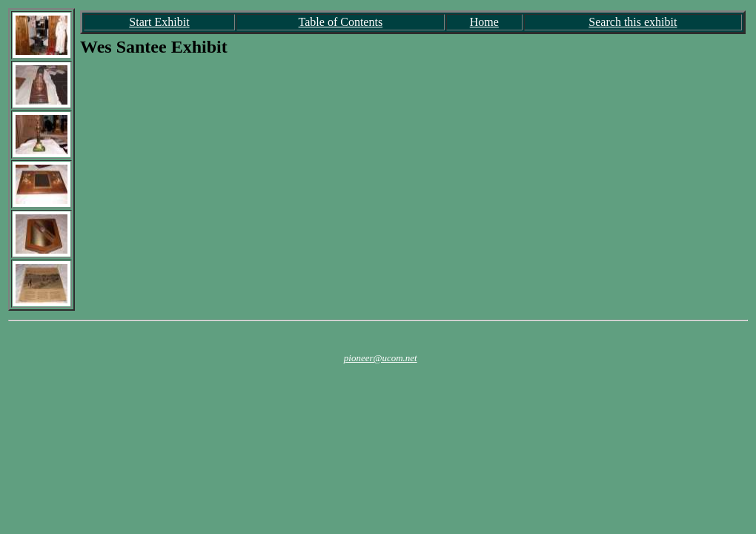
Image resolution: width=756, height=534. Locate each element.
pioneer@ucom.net (381, 358)
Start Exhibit (159, 22)
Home (484, 22)
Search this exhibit (633, 22)
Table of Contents (341, 22)
